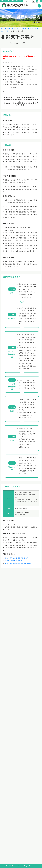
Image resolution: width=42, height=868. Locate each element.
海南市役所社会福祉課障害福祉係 (17, 558)
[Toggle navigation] (39, 6)
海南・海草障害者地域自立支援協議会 (18, 563)
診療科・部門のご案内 (30, 28)
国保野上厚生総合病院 (10, 28)
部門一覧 (5, 31)
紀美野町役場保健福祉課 (14, 561)
